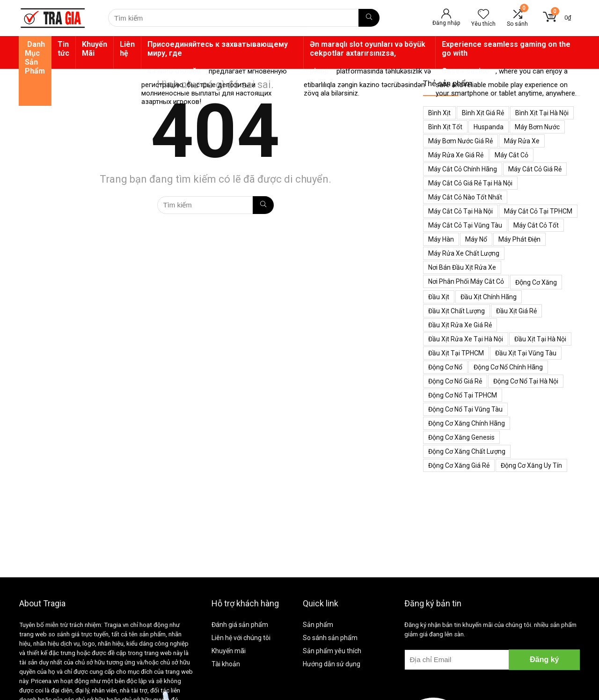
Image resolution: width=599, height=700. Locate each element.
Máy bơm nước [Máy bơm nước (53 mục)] (537, 127)
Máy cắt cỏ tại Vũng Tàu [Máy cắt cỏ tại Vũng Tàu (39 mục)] (465, 225)
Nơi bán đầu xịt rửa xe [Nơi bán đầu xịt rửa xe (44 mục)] (462, 267)
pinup (319, 71)
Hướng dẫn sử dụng (332, 664)
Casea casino (466, 71)
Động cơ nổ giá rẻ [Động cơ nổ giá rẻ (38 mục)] (455, 381)
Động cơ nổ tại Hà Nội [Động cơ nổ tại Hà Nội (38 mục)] (526, 381)
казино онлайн (174, 71)
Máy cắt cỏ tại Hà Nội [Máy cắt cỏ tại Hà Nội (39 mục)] (460, 211)
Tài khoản (226, 664)
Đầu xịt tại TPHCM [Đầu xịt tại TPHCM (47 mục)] (456, 353)
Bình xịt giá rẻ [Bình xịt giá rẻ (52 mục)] (483, 113)
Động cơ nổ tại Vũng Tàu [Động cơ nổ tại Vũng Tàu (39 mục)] (465, 409)
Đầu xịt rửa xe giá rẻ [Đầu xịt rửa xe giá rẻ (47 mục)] (460, 325)
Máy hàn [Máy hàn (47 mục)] (441, 239)
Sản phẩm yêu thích (332, 651)
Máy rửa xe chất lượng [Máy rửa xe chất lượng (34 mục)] (464, 253)
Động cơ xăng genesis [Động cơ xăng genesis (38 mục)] (461, 437)
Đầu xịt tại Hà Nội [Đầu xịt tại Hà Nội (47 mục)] (540, 339)
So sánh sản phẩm (330, 638)
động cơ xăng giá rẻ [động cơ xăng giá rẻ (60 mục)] (459, 465)
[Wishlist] (483, 15)
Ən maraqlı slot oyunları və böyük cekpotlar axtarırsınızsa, (368, 49)
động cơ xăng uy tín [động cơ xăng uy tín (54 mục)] (531, 465)
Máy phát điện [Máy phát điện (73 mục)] (519, 239)
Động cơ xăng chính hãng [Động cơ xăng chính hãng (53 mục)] (467, 423)
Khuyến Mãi (95, 49)
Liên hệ (127, 49)
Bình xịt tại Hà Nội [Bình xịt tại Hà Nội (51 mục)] (542, 113)
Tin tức (63, 49)
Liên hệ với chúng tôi (241, 638)
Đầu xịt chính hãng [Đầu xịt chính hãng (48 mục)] (489, 297)
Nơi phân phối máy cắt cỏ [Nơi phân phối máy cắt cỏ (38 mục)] (466, 281)
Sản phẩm (318, 625)
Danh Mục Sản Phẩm (35, 58)
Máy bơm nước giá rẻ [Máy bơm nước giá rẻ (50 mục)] (460, 141)
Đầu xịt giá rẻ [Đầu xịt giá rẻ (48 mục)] (516, 311)
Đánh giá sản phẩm (240, 625)
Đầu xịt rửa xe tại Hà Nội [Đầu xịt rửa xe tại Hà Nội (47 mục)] (466, 339)
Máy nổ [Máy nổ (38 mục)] (476, 239)
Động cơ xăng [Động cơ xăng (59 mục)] (536, 282)
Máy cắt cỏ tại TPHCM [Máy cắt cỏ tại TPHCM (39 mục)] (538, 211)
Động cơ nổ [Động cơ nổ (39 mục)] (445, 367)
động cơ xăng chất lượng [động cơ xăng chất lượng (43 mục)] (467, 451)
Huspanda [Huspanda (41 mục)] (489, 127)
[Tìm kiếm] (369, 18)
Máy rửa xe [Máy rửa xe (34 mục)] (522, 141)
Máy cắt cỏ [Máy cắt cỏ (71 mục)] (511, 155)
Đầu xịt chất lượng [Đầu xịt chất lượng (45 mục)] (457, 311)
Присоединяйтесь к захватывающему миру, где (218, 49)
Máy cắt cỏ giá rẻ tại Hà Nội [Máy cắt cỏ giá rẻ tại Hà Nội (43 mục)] (470, 183)
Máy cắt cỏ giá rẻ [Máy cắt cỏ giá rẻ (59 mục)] (535, 169)
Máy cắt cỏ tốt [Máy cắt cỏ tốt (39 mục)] (536, 225)
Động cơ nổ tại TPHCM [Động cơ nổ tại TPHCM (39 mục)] (463, 395)
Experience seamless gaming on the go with (506, 49)
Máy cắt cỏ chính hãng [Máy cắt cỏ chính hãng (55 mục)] (463, 169)
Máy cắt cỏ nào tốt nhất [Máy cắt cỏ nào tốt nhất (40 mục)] (465, 197)
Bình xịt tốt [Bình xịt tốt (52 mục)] (445, 127)
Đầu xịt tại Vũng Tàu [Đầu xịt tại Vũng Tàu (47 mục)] (526, 353)
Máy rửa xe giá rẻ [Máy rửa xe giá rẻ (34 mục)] (456, 155)
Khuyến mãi (229, 651)
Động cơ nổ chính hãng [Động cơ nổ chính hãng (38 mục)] (508, 367)
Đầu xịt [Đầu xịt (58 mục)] (439, 297)
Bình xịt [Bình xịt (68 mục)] (439, 113)
